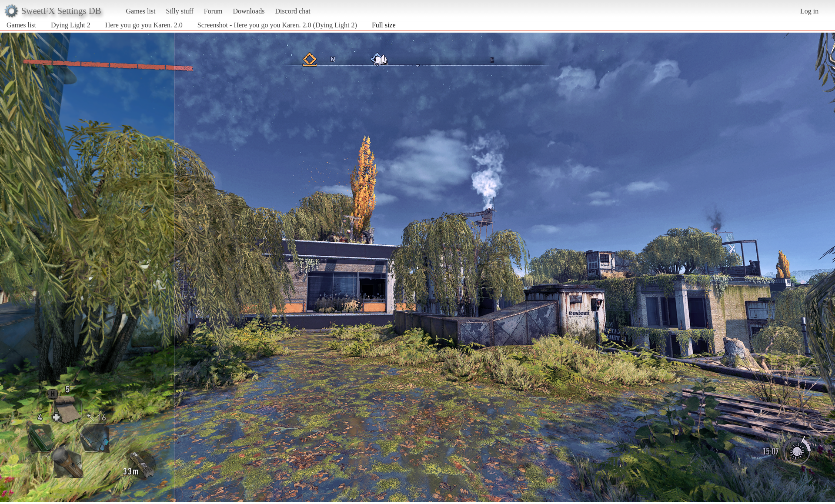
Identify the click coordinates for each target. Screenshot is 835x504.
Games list (141, 11)
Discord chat (292, 11)
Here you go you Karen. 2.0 (144, 25)
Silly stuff (180, 11)
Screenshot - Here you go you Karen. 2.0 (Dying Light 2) (277, 25)
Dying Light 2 (71, 25)
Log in (809, 11)
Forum (213, 11)
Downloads (249, 11)
